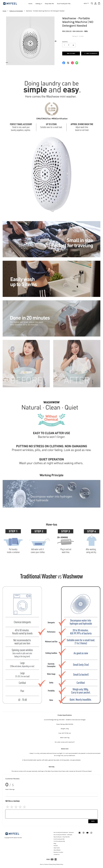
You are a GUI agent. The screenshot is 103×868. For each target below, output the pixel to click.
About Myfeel (57, 850)
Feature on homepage (16, 11)
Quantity (65, 42)
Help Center (57, 848)
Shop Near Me (49, 4)
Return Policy (60, 864)
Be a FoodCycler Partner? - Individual (63, 835)
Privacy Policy (53, 864)
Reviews (56, 846)
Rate (93, 821)
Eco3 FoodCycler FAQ (64, 4)
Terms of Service (44, 864)
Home (30, 4)
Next (55, 41)
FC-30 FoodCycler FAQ (59, 841)
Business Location (58, 852)
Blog (55, 843)
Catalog (39, 4)
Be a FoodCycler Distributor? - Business (64, 832)
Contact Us (57, 854)
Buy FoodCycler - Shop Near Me (62, 837)
